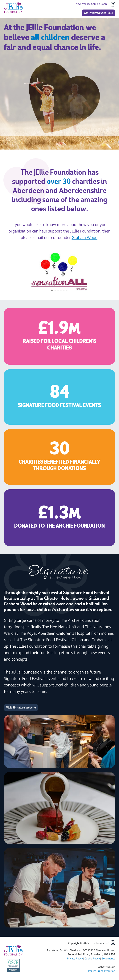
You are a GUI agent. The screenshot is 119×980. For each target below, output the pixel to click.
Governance (108, 959)
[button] (52, 290)
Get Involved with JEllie (98, 13)
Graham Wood (85, 238)
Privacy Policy (75, 959)
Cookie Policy (92, 959)
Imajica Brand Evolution (102, 971)
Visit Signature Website (21, 708)
